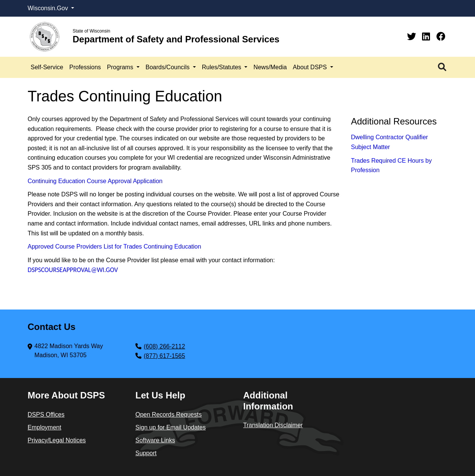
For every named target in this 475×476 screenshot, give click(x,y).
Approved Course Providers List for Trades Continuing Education (114, 247)
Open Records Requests (168, 415)
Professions (85, 67)
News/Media (270, 67)
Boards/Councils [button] (168, 67)
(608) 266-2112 (164, 346)
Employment (44, 427)
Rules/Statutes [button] (223, 67)
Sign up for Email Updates (171, 427)
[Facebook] (441, 37)
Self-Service (47, 67)
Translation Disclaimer (273, 425)
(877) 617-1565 (164, 356)
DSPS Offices (46, 415)
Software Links (155, 440)
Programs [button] (121, 67)
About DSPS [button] (310, 67)
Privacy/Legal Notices (57, 440)
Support (146, 453)
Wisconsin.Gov (49, 8)
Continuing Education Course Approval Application (95, 181)
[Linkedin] (427, 37)
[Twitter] (413, 37)
